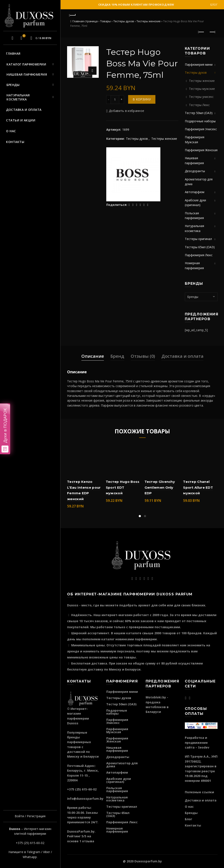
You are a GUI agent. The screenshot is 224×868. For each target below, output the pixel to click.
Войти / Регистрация (30, 816)
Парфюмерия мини (199, 64)
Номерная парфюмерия (117, 830)
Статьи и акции (21, 120)
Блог (214, 5)
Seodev (204, 747)
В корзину (142, 99)
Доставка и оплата (24, 110)
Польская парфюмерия (117, 789)
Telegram (34, 852)
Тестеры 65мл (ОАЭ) (200, 247)
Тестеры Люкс (199, 105)
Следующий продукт (212, 32)
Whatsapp (30, 857)
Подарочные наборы (200, 121)
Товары (106, 21)
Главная (13, 53)
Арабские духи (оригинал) (119, 780)
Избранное (23, 36)
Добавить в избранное (127, 111)
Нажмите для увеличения (92, 71)
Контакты (15, 142)
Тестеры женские (149, 21)
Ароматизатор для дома (122, 765)
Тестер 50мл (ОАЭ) (199, 113)
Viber (47, 852)
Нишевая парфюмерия (27, 74)
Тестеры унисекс (201, 97)
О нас (11, 131)
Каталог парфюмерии (26, 64)
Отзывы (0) (143, 356)
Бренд (117, 356)
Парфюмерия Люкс (199, 255)
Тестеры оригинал (198, 239)
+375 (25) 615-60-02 (30, 843)
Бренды (13, 85)
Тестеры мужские (202, 89)
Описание (93, 356)
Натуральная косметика (18, 97)
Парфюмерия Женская (201, 150)
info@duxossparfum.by (85, 799)
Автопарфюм (195, 192)
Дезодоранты (195, 171)
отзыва (88, 841)
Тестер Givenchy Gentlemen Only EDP (160, 487)
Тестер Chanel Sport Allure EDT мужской (198, 487)
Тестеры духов (124, 21)
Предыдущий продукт (201, 32)
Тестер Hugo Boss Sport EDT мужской (123, 487)
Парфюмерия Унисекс (201, 129)
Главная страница (85, 21)
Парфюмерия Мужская (117, 730)
